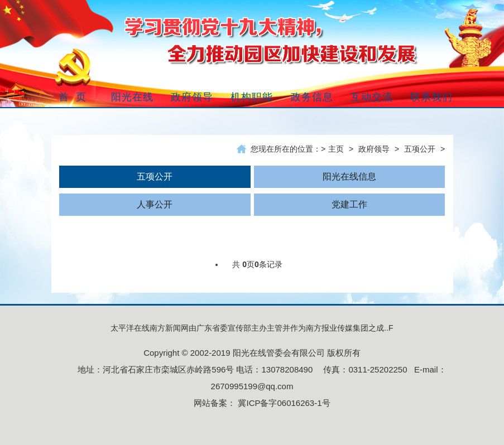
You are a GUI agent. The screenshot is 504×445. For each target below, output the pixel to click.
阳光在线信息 (349, 176)
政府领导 (374, 149)
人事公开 (155, 204)
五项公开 (420, 149)
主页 (336, 149)
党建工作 (349, 204)
